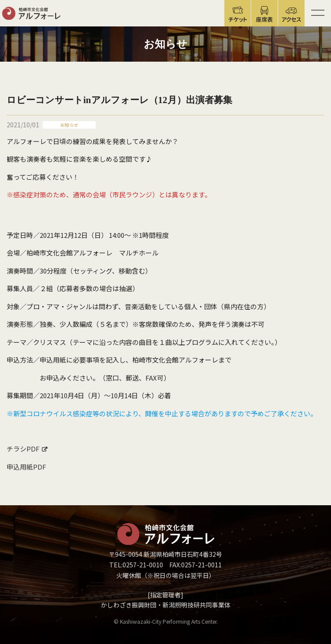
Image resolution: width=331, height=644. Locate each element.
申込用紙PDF (26, 467)
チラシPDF (23, 449)
